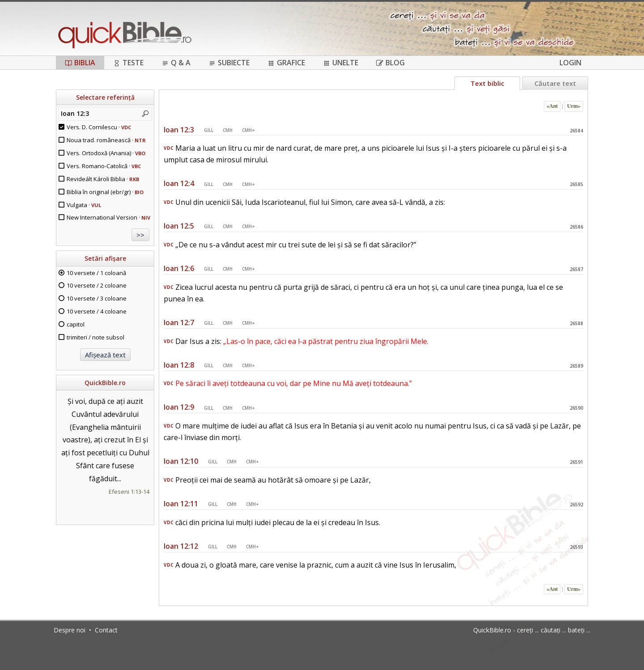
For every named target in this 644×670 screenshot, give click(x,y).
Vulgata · (84, 205)
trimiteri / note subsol (95, 337)
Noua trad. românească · (106, 140)
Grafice (286, 63)
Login (570, 63)
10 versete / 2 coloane (97, 285)
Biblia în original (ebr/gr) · (105, 192)
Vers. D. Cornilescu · (99, 127)
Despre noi (70, 630)
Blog (390, 63)
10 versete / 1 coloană (96, 273)
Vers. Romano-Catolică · (104, 166)
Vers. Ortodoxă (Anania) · (106, 153)
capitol (76, 324)
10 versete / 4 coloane (97, 311)
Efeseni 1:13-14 (129, 492)
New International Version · (108, 217)
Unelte (341, 63)
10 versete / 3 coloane (97, 298)
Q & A (176, 63)
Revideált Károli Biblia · (103, 179)
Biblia (80, 63)
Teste (128, 63)
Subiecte (229, 63)
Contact (106, 630)
